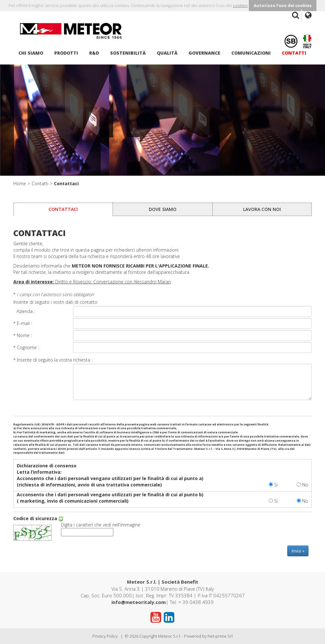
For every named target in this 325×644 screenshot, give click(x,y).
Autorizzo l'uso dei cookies (283, 5)
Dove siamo (163, 209)
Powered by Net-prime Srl (208, 636)
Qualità (167, 53)
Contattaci (66, 183)
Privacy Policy (105, 636)
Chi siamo (31, 53)
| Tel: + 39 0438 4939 (162, 602)
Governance (204, 53)
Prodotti (66, 53)
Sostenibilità (128, 53)
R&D (94, 53)
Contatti (294, 53)
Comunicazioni (251, 53)
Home (20, 183)
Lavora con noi (262, 209)
